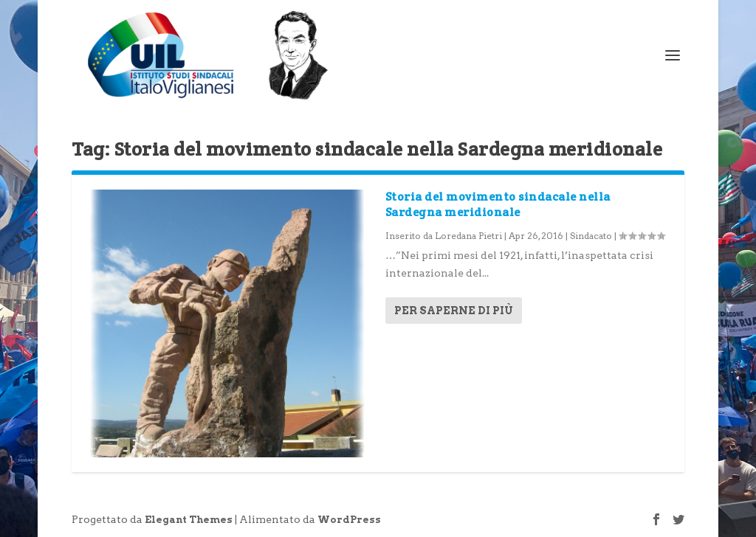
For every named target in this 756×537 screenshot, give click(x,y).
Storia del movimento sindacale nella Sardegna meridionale (498, 204)
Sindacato (591, 236)
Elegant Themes (189, 520)
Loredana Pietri (468, 236)
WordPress (349, 520)
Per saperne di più (454, 311)
